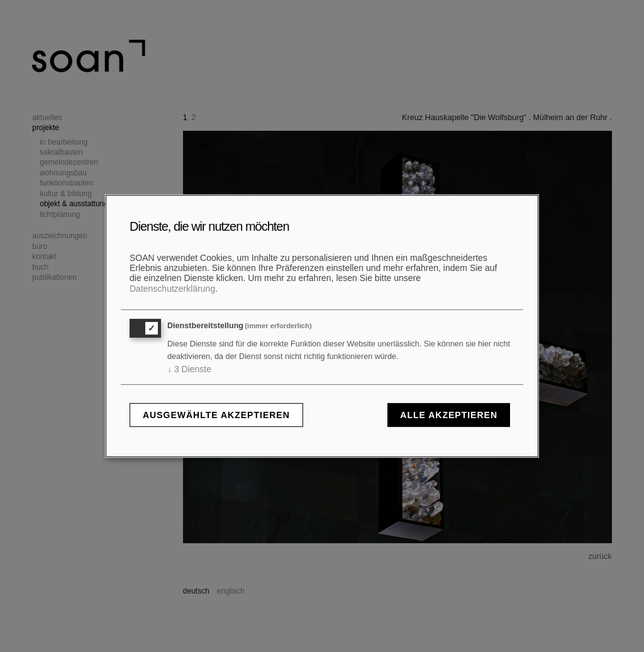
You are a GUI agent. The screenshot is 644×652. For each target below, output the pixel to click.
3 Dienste (189, 369)
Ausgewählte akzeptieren (216, 415)
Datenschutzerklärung (172, 289)
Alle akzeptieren (449, 415)
